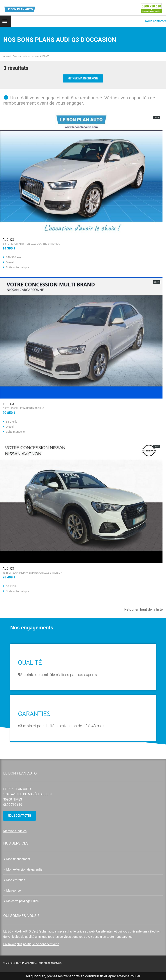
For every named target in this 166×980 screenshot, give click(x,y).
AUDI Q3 (81, 242)
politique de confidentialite (41, 944)
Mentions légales (15, 831)
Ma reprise (12, 890)
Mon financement (17, 859)
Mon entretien (14, 880)
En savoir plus (13, 944)
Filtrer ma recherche (83, 78)
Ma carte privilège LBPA (21, 901)
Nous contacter (155, 21)
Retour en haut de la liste (144, 609)
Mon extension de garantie (23, 869)
